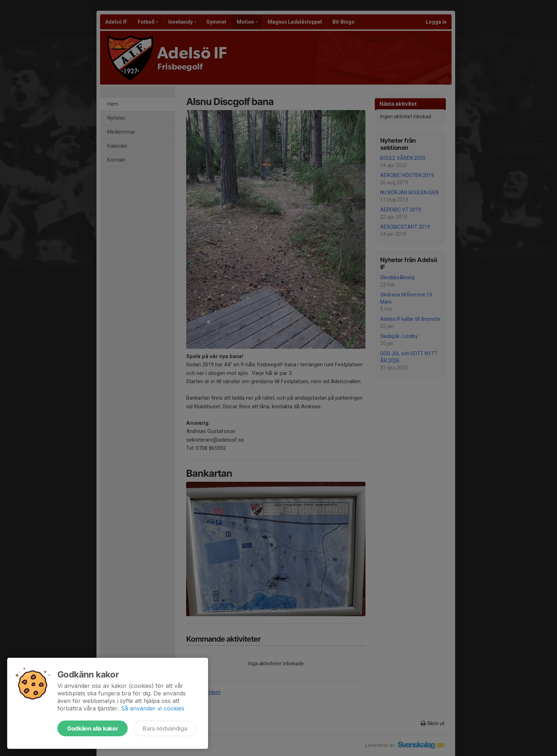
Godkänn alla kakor (93, 728)
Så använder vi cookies (153, 708)
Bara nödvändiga (165, 728)
